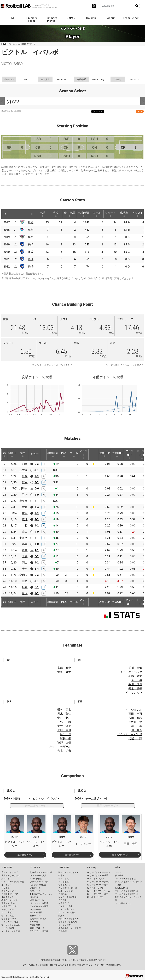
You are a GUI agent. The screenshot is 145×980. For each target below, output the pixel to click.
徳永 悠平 (135, 688)
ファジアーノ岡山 (10, 922)
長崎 (31, 244)
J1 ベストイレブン (95, 879)
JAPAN (71, 18)
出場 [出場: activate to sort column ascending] (42, 214)
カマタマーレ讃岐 (67, 913)
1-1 (37, 550)
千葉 (25, 556)
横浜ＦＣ (34, 897)
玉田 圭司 (135, 714)
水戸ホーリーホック (11, 876)
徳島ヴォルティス (38, 919)
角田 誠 (137, 680)
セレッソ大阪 (8, 916)
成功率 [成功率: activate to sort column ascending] (124, 214)
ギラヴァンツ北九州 (68, 922)
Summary (91, 867)
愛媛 (25, 507)
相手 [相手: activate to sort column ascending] (23, 454)
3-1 (37, 470)
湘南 (25, 464)
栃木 (25, 587)
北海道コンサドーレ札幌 (41, 872)
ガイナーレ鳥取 (66, 906)
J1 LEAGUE (7, 867)
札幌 (25, 476)
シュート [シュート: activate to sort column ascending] (110, 214)
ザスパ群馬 (63, 879)
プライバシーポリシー (71, 960)
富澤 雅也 (64, 668)
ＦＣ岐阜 (62, 894)
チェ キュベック (131, 672)
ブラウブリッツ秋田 (39, 882)
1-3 (37, 476)
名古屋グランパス (10, 906)
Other (118, 867)
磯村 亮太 (64, 710)
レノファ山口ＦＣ (67, 909)
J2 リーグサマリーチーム (98, 882)
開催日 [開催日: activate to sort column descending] (12, 454)
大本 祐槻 (64, 751)
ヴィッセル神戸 (9, 919)
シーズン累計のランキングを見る (124, 365)
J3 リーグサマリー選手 (97, 894)
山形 (25, 581)
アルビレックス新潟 (39, 906)
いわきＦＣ (35, 888)
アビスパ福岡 (8, 928)
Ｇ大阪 (23, 470)
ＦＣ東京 (5, 888)
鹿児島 (23, 501)
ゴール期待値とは (123, 903)
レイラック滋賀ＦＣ (68, 897)
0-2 (37, 464)
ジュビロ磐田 (36, 913)
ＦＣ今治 (34, 922)
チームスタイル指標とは (126, 894)
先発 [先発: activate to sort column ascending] (56, 214)
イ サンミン (134, 693)
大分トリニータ (37, 928)
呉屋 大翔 (135, 738)
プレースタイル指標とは (126, 891)
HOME (11, 18)
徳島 (25, 550)
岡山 (25, 563)
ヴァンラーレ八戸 (38, 876)
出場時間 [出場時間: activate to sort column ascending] (83, 214)
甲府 (25, 495)
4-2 (37, 482)
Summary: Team (31, 19)
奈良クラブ (63, 903)
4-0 (37, 532)
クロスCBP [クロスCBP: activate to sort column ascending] (130, 454)
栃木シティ (35, 891)
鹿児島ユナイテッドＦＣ (70, 928)
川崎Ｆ (23, 489)
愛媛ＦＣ (62, 916)
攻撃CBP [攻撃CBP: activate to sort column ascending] (105, 454)
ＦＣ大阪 (62, 900)
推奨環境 (55, 960)
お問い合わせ (98, 960)
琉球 (25, 519)
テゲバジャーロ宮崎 (39, 931)
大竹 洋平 (64, 726)
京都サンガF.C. (8, 909)
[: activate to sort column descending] (5, 214)
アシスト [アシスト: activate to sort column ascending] (138, 214)
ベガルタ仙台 (36, 879)
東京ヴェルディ (9, 891)
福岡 (25, 544)
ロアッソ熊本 (65, 925)
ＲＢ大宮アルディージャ (41, 894)
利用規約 (45, 960)
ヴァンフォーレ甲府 (39, 903)
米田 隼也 (64, 730)
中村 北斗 (64, 718)
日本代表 (119, 876)
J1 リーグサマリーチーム (98, 872)
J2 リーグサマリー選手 (97, 885)
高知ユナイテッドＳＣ (69, 919)
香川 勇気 (135, 668)
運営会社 (86, 960)
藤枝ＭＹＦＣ (36, 916)
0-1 (37, 587)
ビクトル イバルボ (130, 734)
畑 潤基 (137, 730)
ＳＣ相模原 (63, 882)
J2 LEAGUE (35, 867)
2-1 (37, 501)
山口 (25, 532)
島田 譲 (66, 722)
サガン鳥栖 (35, 925)
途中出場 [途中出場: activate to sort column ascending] (69, 214)
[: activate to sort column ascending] (12, 214)
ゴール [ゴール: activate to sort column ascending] (97, 214)
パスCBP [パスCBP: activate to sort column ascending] (117, 454)
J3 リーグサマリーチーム (98, 891)
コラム (118, 872)
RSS (140, 111)
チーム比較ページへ (37, 806)
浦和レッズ (7, 879)
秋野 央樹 (64, 743)
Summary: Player (51, 19)
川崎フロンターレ (10, 897)
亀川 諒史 (135, 684)
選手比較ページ (25, 855)
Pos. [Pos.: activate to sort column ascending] (64, 454)
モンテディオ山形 (38, 885)
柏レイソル (7, 885)
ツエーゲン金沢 (66, 891)
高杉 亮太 (135, 676)
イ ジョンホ (134, 710)
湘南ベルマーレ (37, 900)
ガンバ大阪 (7, 913)
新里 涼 (66, 734)
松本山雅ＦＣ (65, 885)
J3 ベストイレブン (95, 897)
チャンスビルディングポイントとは (51, 365)
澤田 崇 (137, 726)
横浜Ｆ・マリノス (10, 900)
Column (91, 18)
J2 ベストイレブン (95, 888)
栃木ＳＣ (62, 876)
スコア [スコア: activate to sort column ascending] (34, 454)
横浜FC (23, 575)
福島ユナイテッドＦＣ (69, 872)
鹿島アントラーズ (10, 872)
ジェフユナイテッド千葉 (13, 882)
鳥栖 (31, 222)
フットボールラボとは (125, 879)
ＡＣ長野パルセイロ (68, 888)
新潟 (25, 593)
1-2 (37, 526)
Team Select (131, 18)
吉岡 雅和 (135, 718)
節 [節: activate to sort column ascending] (4, 454)
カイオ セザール (60, 747)
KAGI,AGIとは (121, 888)
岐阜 (25, 513)
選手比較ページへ (108, 806)
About (111, 18)
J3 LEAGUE (64, 867)
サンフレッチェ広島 (11, 925)
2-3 (37, 519)
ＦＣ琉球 (62, 931)
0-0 (37, 489)
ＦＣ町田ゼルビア (10, 894)
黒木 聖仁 (64, 714)
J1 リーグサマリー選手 (97, 876)
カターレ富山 (36, 909)
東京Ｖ (23, 538)
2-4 (37, 569)
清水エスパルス (9, 903)
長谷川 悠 (135, 722)
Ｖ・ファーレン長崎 (11, 931)
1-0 (37, 495)
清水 (25, 482)
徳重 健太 (64, 672)
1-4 (37, 507)
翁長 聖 (66, 738)
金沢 (25, 569)
